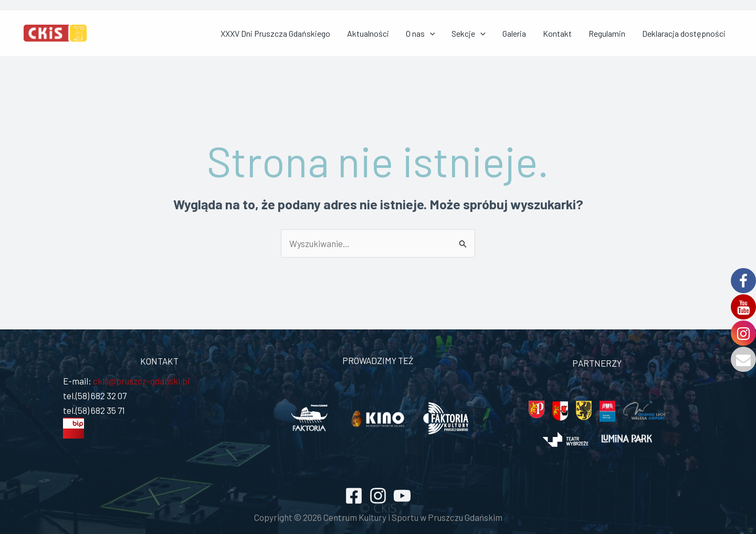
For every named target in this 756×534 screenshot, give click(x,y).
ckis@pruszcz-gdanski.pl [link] (140, 381)
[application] (479, 34)
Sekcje (509, 34)
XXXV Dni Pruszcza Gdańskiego (341, 33)
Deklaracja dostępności (691, 33)
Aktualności (425, 33)
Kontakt (581, 33)
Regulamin (622, 33)
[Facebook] (354, 496)
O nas (469, 34)
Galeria (546, 33)
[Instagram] (378, 496)
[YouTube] (402, 496)
